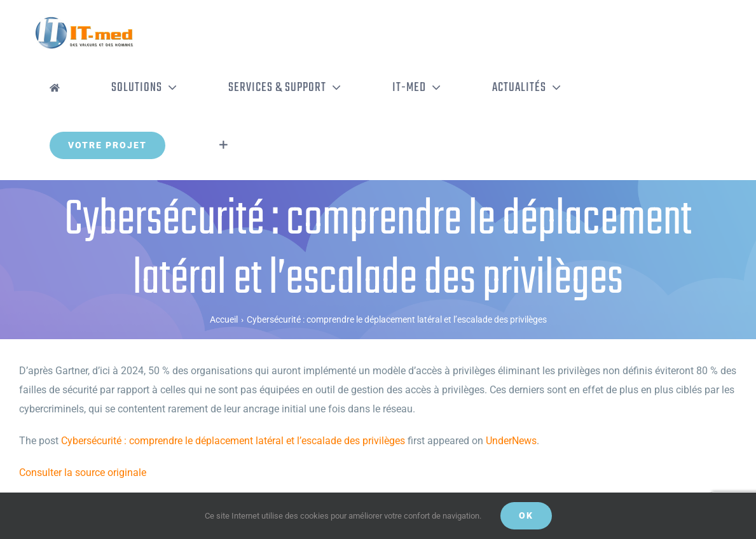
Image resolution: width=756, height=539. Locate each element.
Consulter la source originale (83, 472)
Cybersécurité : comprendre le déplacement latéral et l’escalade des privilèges (233, 441)
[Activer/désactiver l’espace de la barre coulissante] (223, 145)
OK (526, 515)
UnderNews (511, 441)
